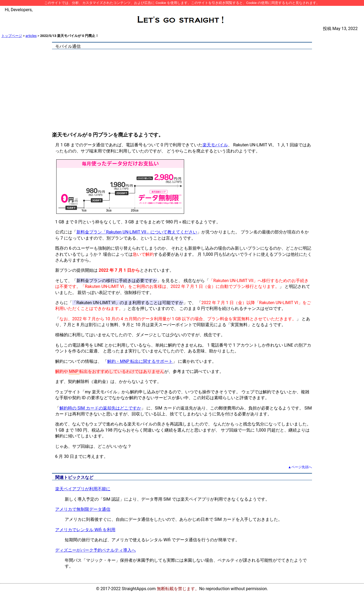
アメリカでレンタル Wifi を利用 (85, 530)
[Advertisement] (182, 91)
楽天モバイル (215, 145)
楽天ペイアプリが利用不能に (83, 489)
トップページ (12, 36)
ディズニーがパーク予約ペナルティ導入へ (96, 550)
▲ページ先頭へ (300, 467)
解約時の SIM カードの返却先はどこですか (100, 408)
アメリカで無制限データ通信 (83, 509)
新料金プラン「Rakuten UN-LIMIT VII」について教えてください (137, 232)
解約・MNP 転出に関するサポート (140, 361)
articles (31, 36)
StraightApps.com (139, 589)
